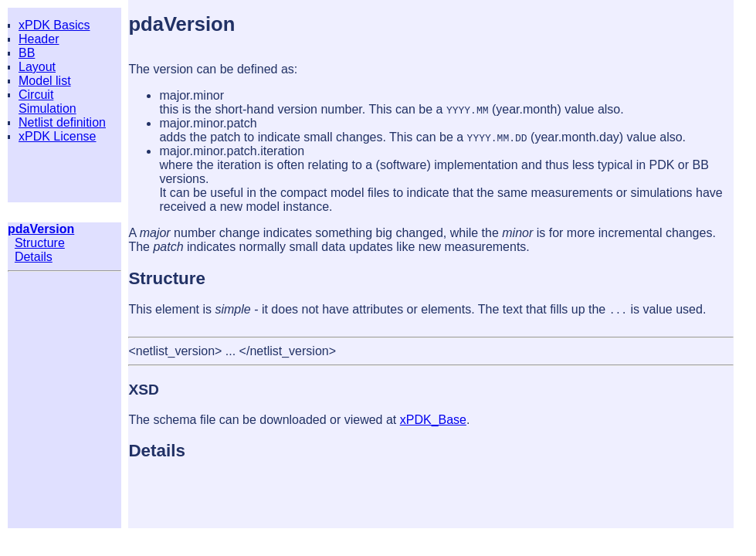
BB (27, 53)
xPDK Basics (54, 25)
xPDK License (58, 136)
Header (39, 39)
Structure (40, 243)
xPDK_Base (433, 420)
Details (34, 257)
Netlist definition (62, 122)
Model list (45, 81)
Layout (37, 67)
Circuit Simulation (47, 102)
